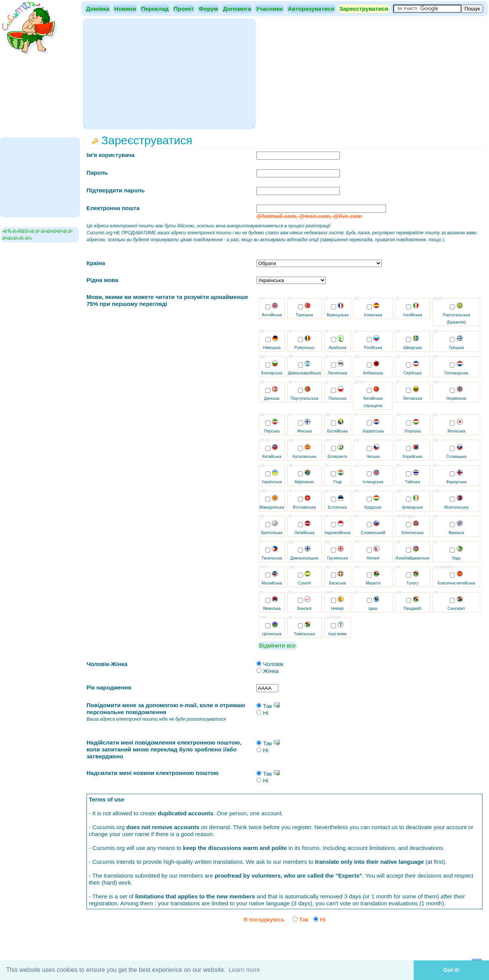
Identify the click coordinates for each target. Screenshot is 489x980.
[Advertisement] (169, 73)
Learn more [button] (244, 970)
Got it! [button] (451, 970)
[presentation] (424, 941)
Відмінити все (277, 645)
